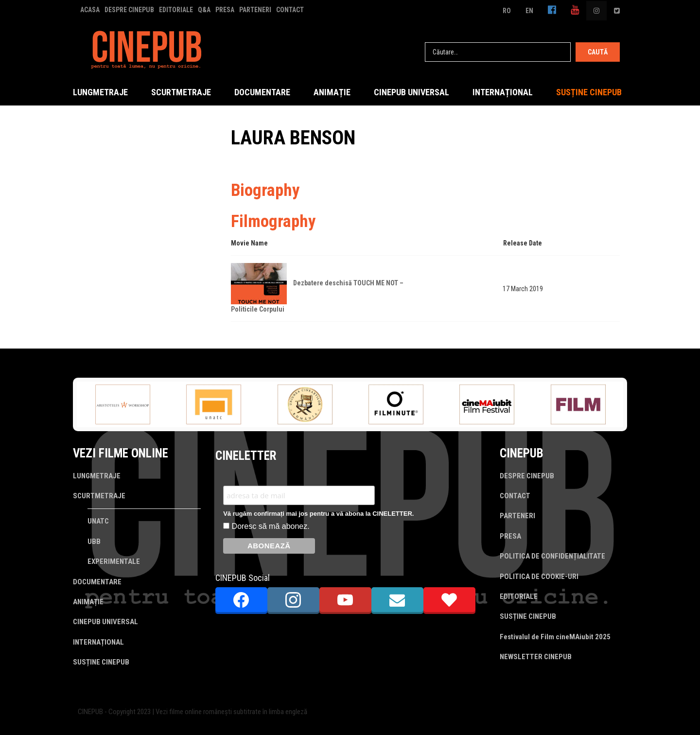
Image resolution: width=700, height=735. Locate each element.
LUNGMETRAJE (100, 92)
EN (529, 11)
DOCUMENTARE (262, 92)
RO (507, 11)
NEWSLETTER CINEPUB (536, 657)
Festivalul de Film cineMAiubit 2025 (555, 637)
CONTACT (290, 10)
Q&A (204, 10)
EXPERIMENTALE (114, 561)
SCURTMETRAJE (181, 92)
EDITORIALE (176, 10)
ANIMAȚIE (332, 92)
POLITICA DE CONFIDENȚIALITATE (552, 556)
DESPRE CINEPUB (129, 10)
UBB (94, 542)
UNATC (98, 521)
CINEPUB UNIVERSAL (411, 92)
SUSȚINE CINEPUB (589, 92)
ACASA (90, 10)
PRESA (225, 10)
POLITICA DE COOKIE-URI (539, 577)
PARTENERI (255, 10)
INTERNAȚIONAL (503, 92)
